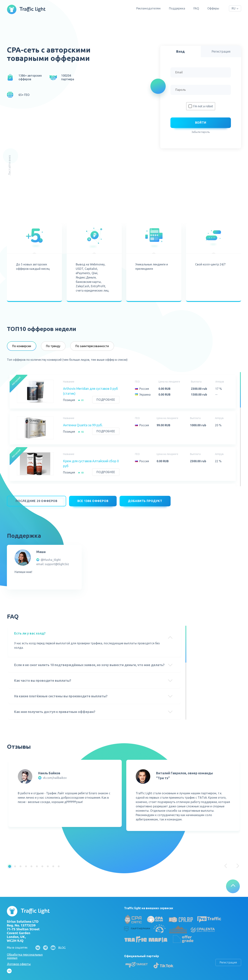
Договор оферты (19, 962)
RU (234, 8)
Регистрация (228, 960)
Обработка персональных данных (25, 954)
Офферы (213, 8)
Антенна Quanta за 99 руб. (83, 425)
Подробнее (106, 400)
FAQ (196, 8)
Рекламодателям (148, 8)
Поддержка (177, 8)
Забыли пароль (201, 132)
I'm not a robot (203, 106)
